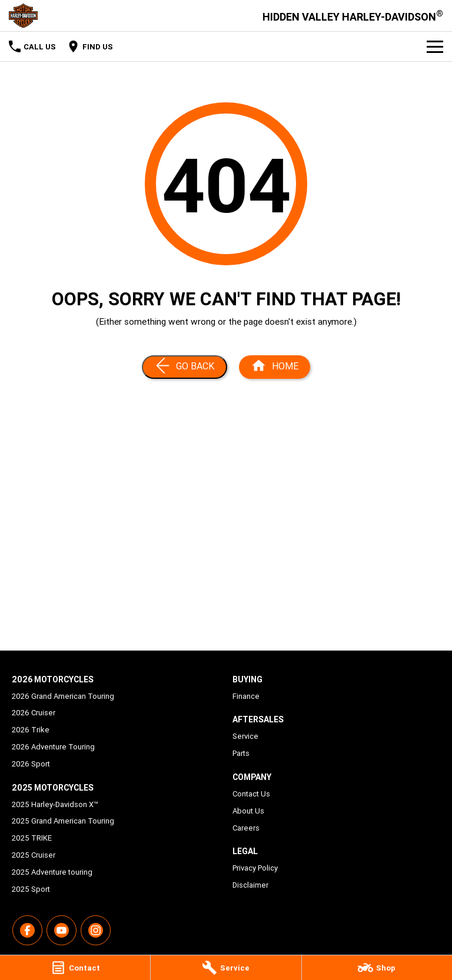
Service (245, 736)
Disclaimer (250, 885)
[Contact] (75, 968)
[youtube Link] (62, 930)
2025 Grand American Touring (63, 821)
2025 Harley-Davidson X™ (55, 804)
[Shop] (377, 968)
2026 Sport (31, 764)
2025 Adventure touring (52, 872)
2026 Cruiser (34, 713)
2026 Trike (31, 730)
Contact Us (251, 794)
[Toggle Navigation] (435, 46)
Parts (241, 753)
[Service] (226, 968)
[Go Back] (185, 367)
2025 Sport (31, 889)
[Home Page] (23, 16)
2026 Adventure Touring (53, 747)
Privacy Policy (255, 868)
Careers (246, 828)
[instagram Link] (96, 930)
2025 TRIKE (32, 838)
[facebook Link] (27, 930)
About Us (248, 811)
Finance (246, 696)
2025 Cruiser (34, 855)
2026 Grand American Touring (63, 696)
